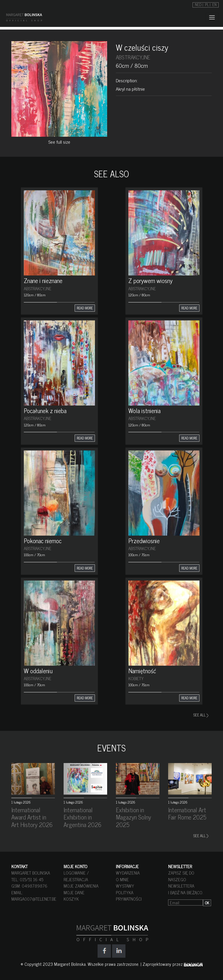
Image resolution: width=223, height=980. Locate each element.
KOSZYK (71, 899)
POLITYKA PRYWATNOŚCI (129, 896)
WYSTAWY (125, 886)
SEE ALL (201, 715)
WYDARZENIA (128, 873)
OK (207, 903)
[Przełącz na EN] (214, 4)
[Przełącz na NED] (199, 4)
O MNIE (122, 879)
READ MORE (85, 308)
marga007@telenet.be (34, 899)
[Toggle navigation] (212, 17)
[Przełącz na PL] (208, 4)
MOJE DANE (74, 892)
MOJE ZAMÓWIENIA (81, 886)
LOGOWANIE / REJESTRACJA (76, 876)
